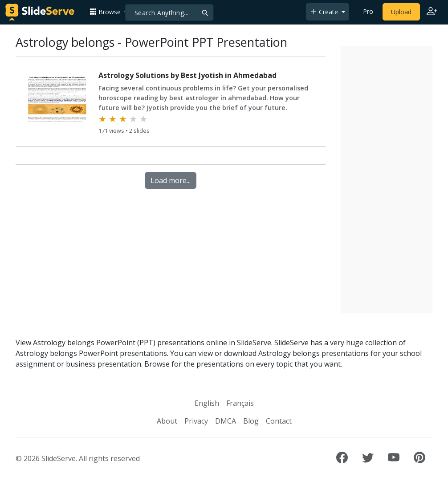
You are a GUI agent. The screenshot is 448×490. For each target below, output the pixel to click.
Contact (279, 421)
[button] (109, 12)
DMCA (226, 421)
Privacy (196, 421)
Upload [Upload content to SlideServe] (401, 12)
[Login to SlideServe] (432, 12)
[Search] (169, 12)
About (167, 421)
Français (240, 403)
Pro (368, 11)
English (207, 403)
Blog (251, 421)
